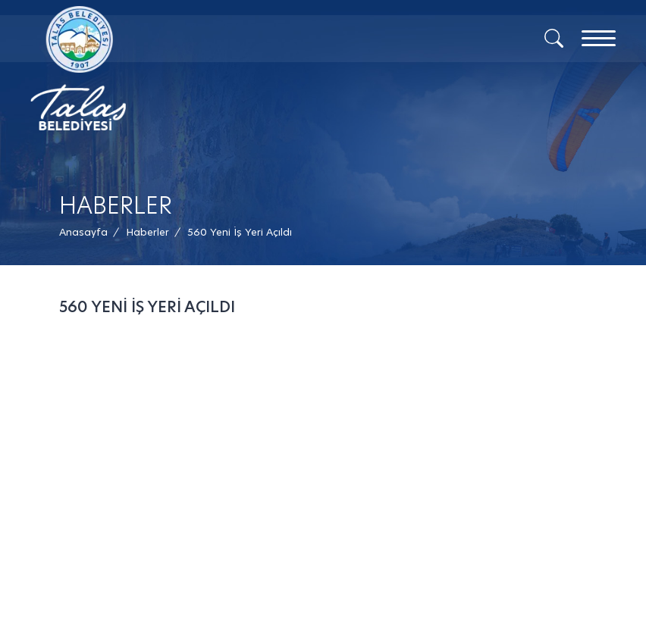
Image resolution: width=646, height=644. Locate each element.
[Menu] (599, 38)
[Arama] (554, 37)
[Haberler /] (147, 232)
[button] (240, 232)
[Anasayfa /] (88, 232)
